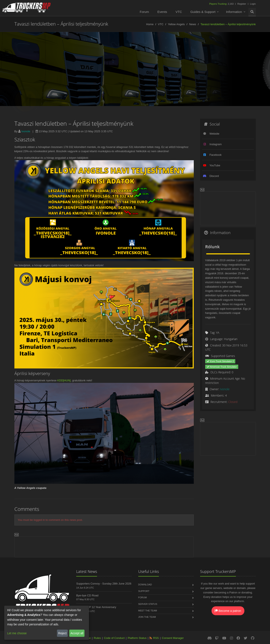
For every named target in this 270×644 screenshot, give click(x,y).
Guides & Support (203, 12)
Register (242, 4)
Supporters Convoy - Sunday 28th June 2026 (104, 584)
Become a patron (228, 611)
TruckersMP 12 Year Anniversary (96, 607)
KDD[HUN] (64, 380)
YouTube (215, 165)
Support (144, 591)
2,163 (222, 4)
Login (253, 4)
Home (150, 24)
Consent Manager (173, 638)
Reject (62, 633)
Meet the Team (148, 611)
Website (214, 134)
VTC (179, 12)
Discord (214, 176)
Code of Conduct (114, 638)
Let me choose (17, 633)
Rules (97, 638)
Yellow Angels (176, 24)
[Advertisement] (104, 546)
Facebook (215, 155)
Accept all (77, 633)
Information (234, 12)
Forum (144, 12)
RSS (156, 638)
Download (145, 585)
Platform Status (137, 638)
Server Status (148, 604)
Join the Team (147, 617)
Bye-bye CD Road (87, 595)
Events (162, 12)
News (193, 24)
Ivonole (26, 131)
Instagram (216, 144)
